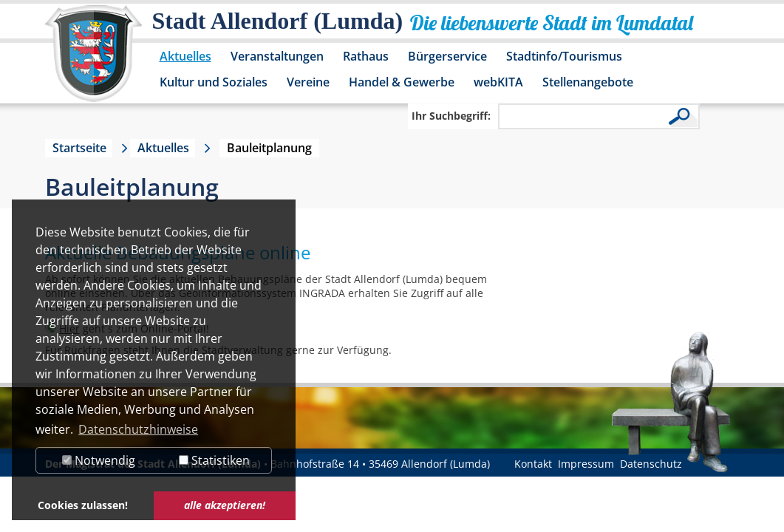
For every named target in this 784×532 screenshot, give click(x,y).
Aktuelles (185, 56)
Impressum (586, 464)
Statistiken (214, 460)
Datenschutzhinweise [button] (138, 429)
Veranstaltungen (277, 56)
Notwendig (99, 460)
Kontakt (533, 464)
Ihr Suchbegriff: (451, 116)
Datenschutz (651, 464)
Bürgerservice (447, 56)
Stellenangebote (588, 82)
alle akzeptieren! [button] (225, 505)
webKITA (498, 82)
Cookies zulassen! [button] (83, 505)
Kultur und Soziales (214, 82)
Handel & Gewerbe (402, 82)
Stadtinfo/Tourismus (564, 56)
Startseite (79, 148)
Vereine (308, 82)
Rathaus (366, 56)
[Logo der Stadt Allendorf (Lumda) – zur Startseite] (93, 61)
